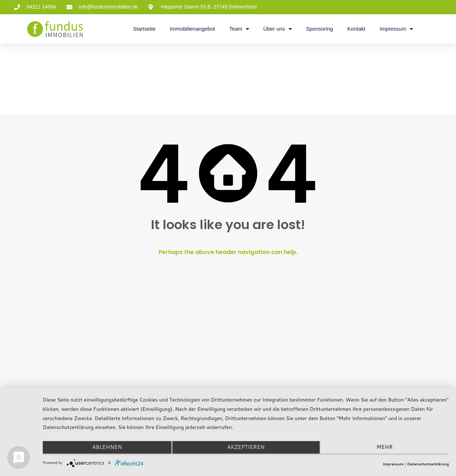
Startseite (144, 29)
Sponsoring (320, 29)
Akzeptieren (246, 449)
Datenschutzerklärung (428, 464)
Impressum (396, 29)
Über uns (278, 29)
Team (239, 29)
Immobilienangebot (193, 29)
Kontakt (356, 29)
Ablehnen (103, 449)
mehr (388, 449)
